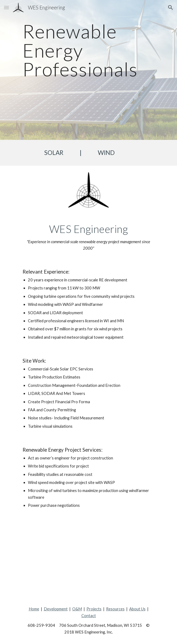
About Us (137, 609)
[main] (88, 70)
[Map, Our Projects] (88, 557)
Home (34, 609)
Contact (89, 616)
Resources (115, 609)
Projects (94, 609)
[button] (6, 7)
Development (56, 609)
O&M (77, 609)
